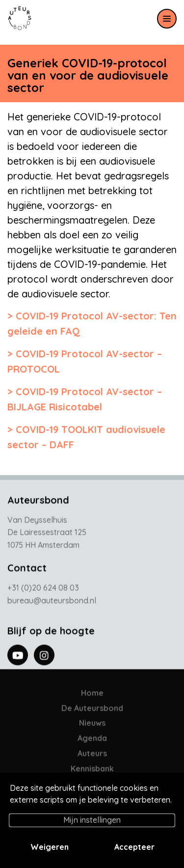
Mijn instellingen (92, 820)
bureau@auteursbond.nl (52, 602)
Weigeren (50, 847)
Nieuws (92, 725)
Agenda (92, 740)
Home (92, 694)
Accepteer (134, 847)
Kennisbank (92, 770)
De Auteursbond (92, 710)
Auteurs (92, 755)
